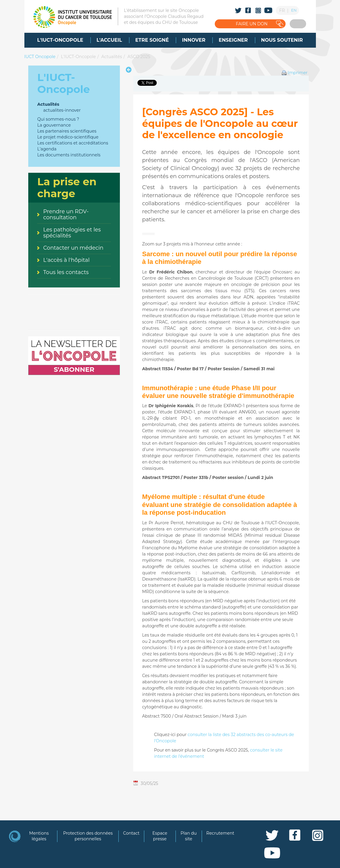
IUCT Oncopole (40, 57)
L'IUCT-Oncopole (78, 57)
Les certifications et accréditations (73, 143)
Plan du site (189, 836)
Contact (131, 833)
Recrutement (220, 833)
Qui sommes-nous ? (58, 119)
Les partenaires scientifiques (67, 131)
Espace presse (160, 836)
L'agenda (47, 149)
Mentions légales (39, 836)
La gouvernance (54, 125)
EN (294, 10)
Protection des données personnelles (88, 836)
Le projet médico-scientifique (68, 137)
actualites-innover (62, 110)
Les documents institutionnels (69, 155)
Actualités (112, 57)
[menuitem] (60, 40)
